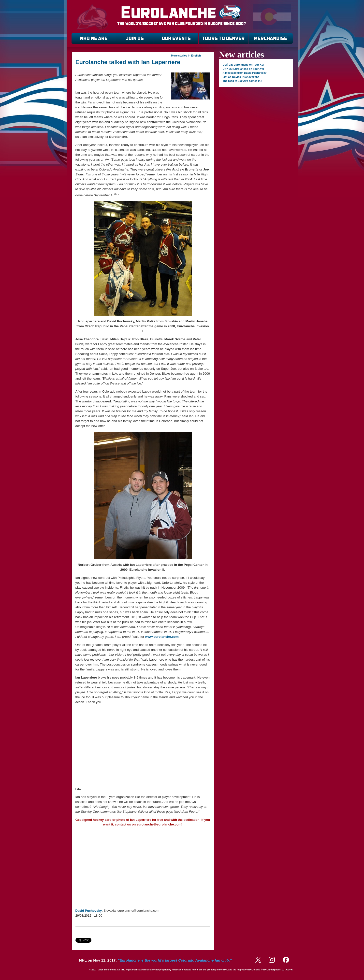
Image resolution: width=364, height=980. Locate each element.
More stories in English (186, 56)
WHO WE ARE (94, 38)
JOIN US (135, 38)
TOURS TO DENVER (223, 38)
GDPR (289, 970)
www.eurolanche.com (162, 637)
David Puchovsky (89, 911)
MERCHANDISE (270, 38)
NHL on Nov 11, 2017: (155, 960)
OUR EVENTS (176, 38)
